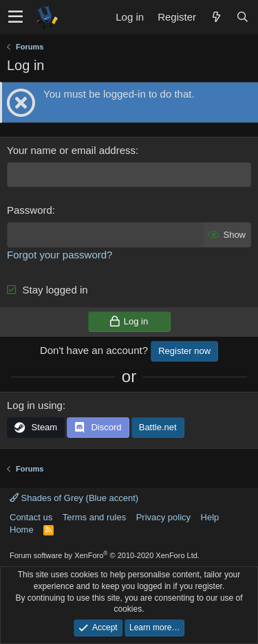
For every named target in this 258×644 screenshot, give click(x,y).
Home (22, 530)
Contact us (31, 517)
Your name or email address (71, 150)
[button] (15, 17)
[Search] (242, 17)
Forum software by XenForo (105, 555)
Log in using (35, 405)
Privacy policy (163, 517)
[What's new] (216, 17)
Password (30, 210)
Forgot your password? (60, 255)
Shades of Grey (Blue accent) (74, 498)
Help (210, 517)
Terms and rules (94, 517)
